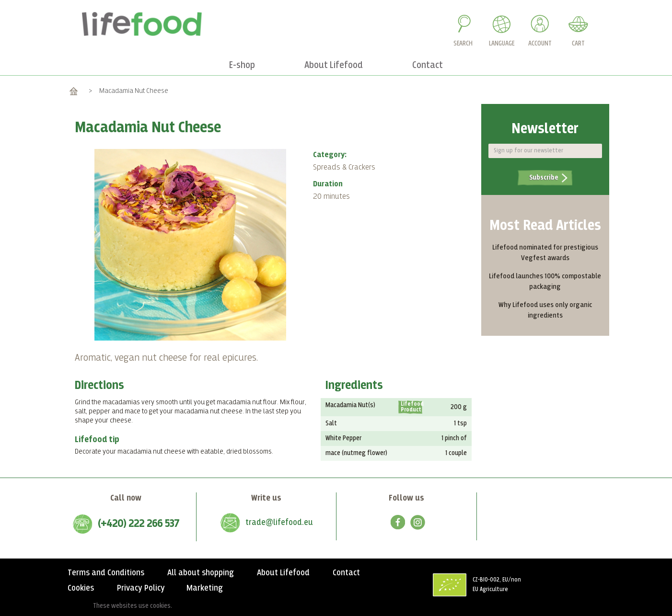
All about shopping (201, 573)
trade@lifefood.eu (279, 523)
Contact (346, 573)
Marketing (205, 588)
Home (74, 91)
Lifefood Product (411, 407)
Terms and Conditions (106, 573)
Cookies (81, 588)
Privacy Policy (141, 588)
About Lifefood (283, 573)
